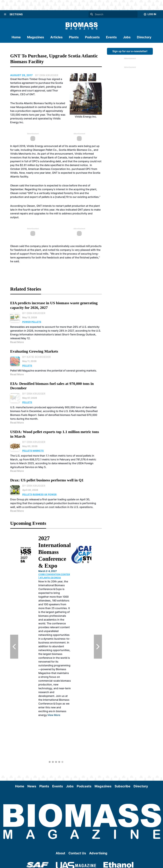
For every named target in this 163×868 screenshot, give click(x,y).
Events (111, 37)
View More (74, 715)
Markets (38, 451)
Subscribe (122, 786)
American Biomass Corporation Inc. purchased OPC (59, 169)
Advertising (98, 853)
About (60, 853)
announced (51, 146)
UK (46, 494)
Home (16, 37)
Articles (56, 37)
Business (38, 494)
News (32, 786)
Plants (74, 37)
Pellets (36, 322)
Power (27, 322)
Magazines (35, 37)
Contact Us (77, 853)
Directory (144, 37)
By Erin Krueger (34, 313)
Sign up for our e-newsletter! (130, 51)
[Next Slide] (98, 647)
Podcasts (92, 37)
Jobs (127, 37)
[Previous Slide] (14, 647)
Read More (17, 342)
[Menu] (5, 14)
